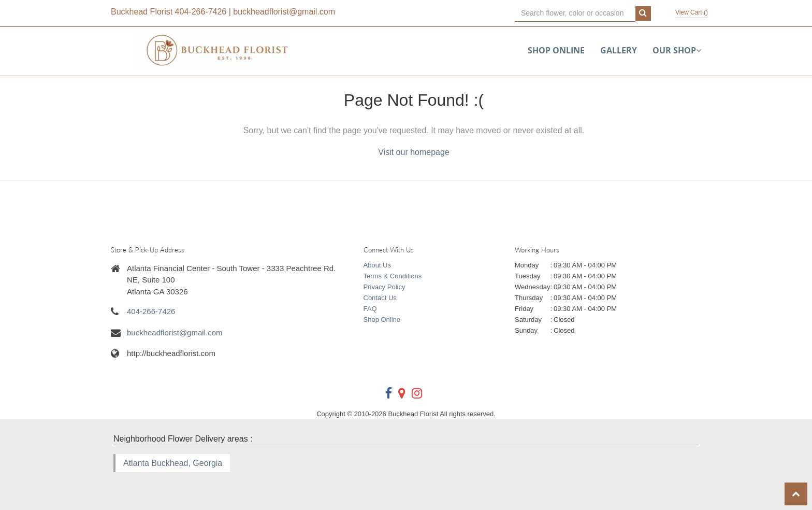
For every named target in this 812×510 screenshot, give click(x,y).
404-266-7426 (201, 12)
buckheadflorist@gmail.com (284, 12)
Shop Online (556, 50)
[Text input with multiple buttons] (575, 13)
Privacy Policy (385, 287)
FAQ (370, 309)
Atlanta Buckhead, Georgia (173, 463)
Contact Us (380, 298)
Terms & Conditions (393, 276)
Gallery (619, 50)
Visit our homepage (414, 152)
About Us (377, 265)
